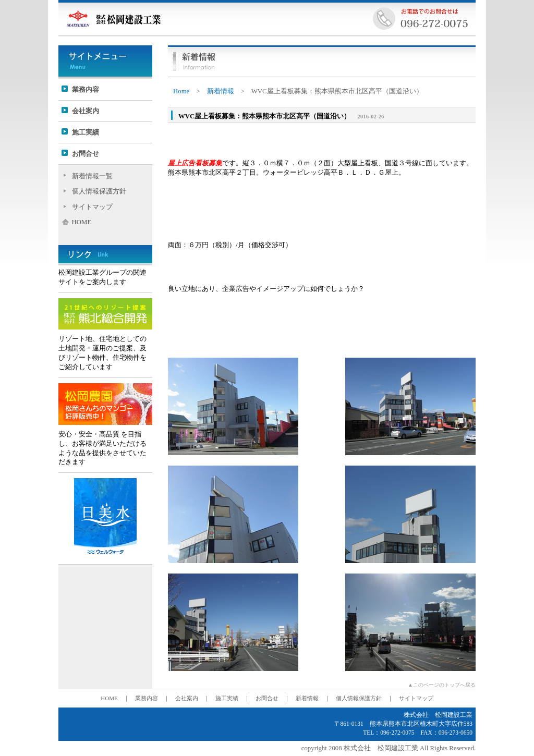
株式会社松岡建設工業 (113, 18)
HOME (82, 222)
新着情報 (221, 91)
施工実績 (86, 132)
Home (181, 91)
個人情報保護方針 (99, 191)
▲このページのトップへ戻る (442, 685)
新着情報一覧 (92, 176)
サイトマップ (92, 207)
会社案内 (86, 111)
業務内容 (86, 90)
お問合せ (86, 154)
